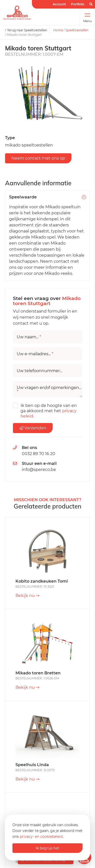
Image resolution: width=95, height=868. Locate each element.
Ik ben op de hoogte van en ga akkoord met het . (49, 411)
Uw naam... (29, 337)
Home (58, 30)
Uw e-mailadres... (35, 354)
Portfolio (78, 4)
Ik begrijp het (48, 848)
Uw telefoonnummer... (39, 371)
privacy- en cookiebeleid (41, 836)
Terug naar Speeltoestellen (26, 30)
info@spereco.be (39, 470)
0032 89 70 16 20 (39, 454)
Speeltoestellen (77, 30)
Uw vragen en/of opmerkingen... (49, 390)
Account (59, 4)
